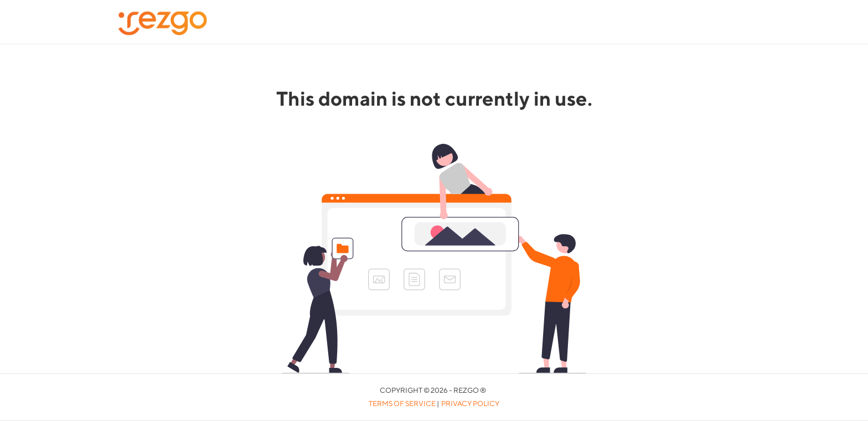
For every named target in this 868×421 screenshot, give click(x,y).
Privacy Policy (470, 404)
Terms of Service (402, 404)
